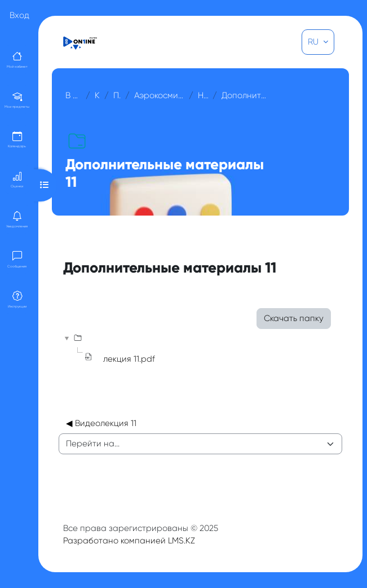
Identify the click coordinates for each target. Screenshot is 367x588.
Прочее (117, 95)
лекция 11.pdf (129, 359)
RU (314, 42)
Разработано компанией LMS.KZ (129, 541)
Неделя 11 (203, 95)
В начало (73, 95)
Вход (19, 15)
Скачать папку (294, 318)
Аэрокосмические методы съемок (159, 95)
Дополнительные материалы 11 (245, 95)
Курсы (97, 95)
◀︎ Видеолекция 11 (101, 423)
